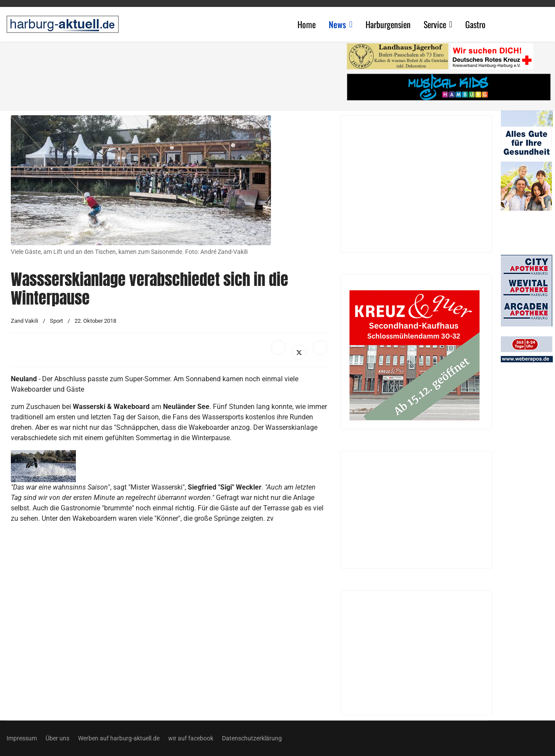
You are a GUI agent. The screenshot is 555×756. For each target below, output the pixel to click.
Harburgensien (388, 24)
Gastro (475, 24)
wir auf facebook (191, 738)
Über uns (57, 738)
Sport (56, 321)
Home (307, 24)
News (337, 24)
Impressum (22, 738)
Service (435, 24)
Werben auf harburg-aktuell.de (119, 738)
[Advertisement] (173, 74)
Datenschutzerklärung (252, 738)
